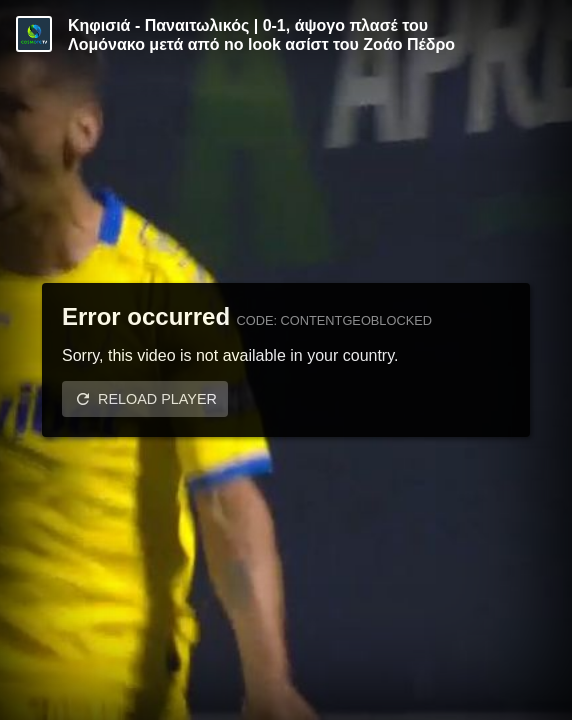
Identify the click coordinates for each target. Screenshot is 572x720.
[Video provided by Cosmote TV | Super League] (34, 34)
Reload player (157, 399)
